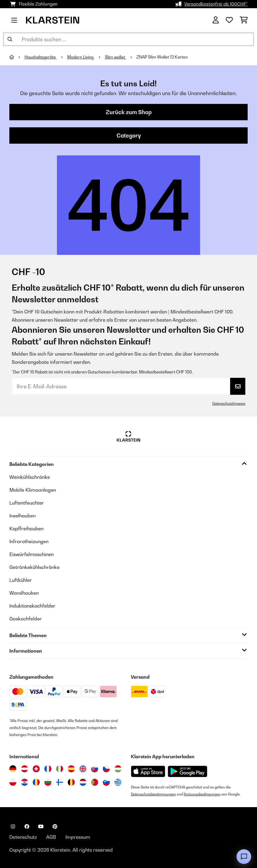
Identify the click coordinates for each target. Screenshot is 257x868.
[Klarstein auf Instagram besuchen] (13, 826)
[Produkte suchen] (128, 39)
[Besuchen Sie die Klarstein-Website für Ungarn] (118, 769)
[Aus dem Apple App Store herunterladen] (148, 771)
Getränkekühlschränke (34, 567)
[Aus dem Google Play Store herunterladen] (188, 771)
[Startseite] (17, 57)
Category (129, 135)
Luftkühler (21, 580)
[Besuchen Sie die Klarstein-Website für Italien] (60, 769)
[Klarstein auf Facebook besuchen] (27, 826)
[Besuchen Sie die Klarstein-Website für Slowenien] (106, 782)
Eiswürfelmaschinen (32, 554)
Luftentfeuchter (27, 503)
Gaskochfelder (26, 619)
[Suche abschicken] (10, 39)
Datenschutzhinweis (229, 403)
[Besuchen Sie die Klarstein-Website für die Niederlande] (83, 782)
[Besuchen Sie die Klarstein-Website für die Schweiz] (36, 769)
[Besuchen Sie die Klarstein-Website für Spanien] (71, 769)
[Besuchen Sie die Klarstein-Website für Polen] (13, 782)
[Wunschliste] (229, 20)
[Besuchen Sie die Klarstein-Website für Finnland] (60, 782)
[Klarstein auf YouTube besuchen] (41, 826)
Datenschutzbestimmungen (153, 794)
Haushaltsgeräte (41, 57)
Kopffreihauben (26, 529)
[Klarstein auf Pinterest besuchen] (55, 826)
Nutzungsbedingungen (202, 794)
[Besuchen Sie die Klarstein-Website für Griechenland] (118, 783)
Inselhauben (22, 516)
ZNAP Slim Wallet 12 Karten (162, 57)
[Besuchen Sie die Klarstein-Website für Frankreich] (48, 769)
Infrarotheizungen (29, 541)
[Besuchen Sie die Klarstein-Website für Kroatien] (25, 782)
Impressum (78, 837)
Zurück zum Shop (129, 112)
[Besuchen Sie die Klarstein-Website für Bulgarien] (48, 782)
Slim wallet (115, 57)
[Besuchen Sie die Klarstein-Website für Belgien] (71, 782)
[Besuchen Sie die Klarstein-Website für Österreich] (25, 769)
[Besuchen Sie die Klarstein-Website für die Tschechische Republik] (106, 769)
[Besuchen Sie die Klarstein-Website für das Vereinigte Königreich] (83, 769)
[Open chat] (244, 857)
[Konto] (216, 20)
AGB (51, 837)
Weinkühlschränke (30, 477)
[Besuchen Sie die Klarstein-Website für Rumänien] (36, 782)
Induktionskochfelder (32, 606)
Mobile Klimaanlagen (33, 490)
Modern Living (81, 57)
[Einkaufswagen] (244, 20)
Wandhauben (24, 593)
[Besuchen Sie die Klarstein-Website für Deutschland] (13, 769)
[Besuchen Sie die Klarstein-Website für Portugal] (95, 782)
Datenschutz (23, 837)
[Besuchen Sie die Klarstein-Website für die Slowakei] (95, 769)
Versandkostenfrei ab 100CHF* (216, 4)
